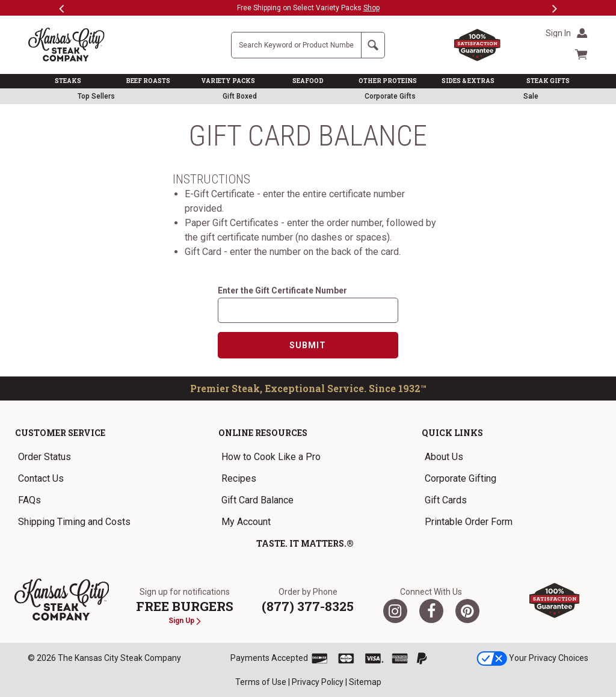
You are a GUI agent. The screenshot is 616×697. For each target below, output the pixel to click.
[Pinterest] (467, 611)
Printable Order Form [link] (469, 522)
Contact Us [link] (41, 478)
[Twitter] (395, 611)
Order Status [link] (45, 457)
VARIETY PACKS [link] (228, 81)
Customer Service (60, 433)
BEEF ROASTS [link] (148, 81)
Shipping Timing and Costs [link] (74, 522)
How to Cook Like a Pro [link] (271, 457)
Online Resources (263, 433)
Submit (308, 345)
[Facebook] (431, 611)
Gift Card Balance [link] (257, 500)
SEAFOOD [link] (308, 81)
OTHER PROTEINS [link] (388, 81)
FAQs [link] (29, 500)
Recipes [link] (239, 478)
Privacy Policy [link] (318, 682)
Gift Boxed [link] (240, 96)
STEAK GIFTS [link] (548, 81)
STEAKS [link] (68, 81)
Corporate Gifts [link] (390, 96)
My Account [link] (246, 522)
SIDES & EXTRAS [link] (468, 81)
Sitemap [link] (365, 682)
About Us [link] (444, 457)
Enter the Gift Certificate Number (282, 290)
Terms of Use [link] (261, 682)
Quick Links (452, 433)
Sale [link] (531, 96)
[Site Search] (296, 45)
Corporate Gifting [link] (460, 478)
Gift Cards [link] (446, 500)
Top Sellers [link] (96, 96)
